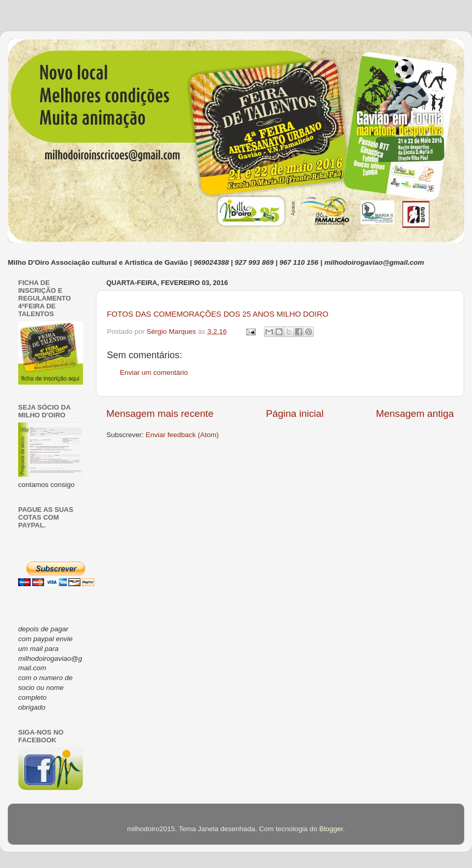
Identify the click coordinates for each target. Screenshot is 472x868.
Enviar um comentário (154, 372)
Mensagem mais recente (160, 413)
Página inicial (295, 413)
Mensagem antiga (415, 413)
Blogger (331, 829)
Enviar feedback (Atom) (182, 435)
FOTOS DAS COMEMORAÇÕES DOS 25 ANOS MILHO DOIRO (218, 314)
